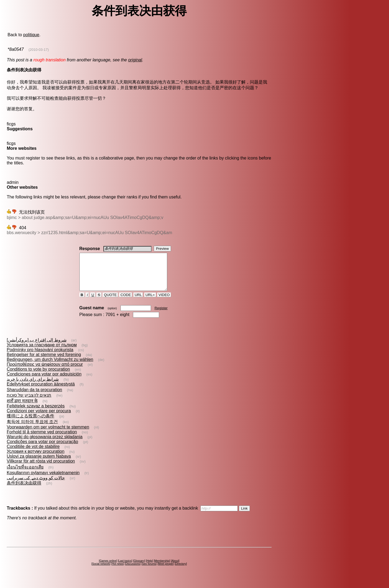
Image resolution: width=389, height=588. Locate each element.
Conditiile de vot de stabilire (33, 454)
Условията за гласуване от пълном (42, 352)
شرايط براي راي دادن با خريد (33, 386)
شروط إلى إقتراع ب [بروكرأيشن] (37, 347)
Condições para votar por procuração (42, 449)
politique (31, 35)
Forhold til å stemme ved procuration (42, 439)
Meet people (166, 571)
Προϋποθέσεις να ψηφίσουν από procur (45, 372)
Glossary (139, 568)
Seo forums (149, 571)
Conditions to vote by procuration (38, 376)
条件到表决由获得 (24, 490)
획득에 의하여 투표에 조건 (32, 429)
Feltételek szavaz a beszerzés (36, 413)
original (135, 60)
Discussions (133, 571)
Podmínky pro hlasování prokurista (40, 357)
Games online (108, 568)
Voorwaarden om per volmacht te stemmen (48, 434)
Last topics (125, 568)
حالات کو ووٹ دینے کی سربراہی (36, 485)
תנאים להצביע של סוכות (29, 402)
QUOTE (110, 302)
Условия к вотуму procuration (36, 459)
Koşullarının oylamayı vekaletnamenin (43, 480)
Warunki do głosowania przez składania (45, 444)
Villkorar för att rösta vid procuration (41, 468)
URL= (150, 302)
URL (138, 302)
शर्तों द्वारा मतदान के (22, 408)
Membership (162, 568)
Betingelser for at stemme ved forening (44, 362)
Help (150, 568)
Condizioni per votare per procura (39, 418)
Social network (101, 571)
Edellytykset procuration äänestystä (41, 391)
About (175, 568)
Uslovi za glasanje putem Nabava (39, 464)
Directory (181, 571)
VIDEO (164, 302)
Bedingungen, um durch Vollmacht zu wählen (50, 367)
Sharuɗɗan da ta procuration (34, 397)
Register (161, 315)
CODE (126, 302)
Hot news (118, 571)
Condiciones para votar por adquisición (44, 381)
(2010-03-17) (38, 50)
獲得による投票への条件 (31, 423)
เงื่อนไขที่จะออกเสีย (25, 474)
